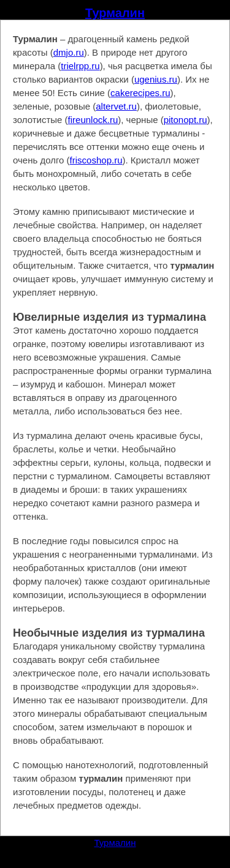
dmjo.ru (69, 52)
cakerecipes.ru (140, 93)
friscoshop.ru (96, 160)
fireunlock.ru (93, 120)
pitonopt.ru (186, 120)
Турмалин (115, 13)
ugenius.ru (156, 79)
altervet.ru (116, 106)
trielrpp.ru (80, 66)
